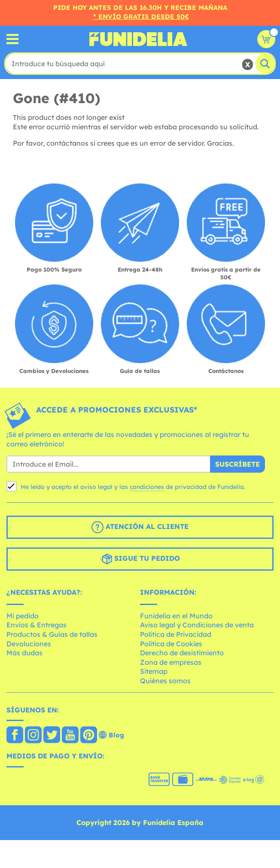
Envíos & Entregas (37, 625)
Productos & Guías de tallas (52, 634)
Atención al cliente (140, 527)
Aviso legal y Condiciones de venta (197, 625)
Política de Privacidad (176, 634)
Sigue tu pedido (140, 559)
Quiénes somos (165, 681)
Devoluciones (29, 644)
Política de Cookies (171, 644)
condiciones (147, 487)
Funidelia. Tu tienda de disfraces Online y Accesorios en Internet (138, 39)
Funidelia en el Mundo (176, 616)
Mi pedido (23, 616)
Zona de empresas (171, 662)
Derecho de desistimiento (182, 653)
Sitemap (154, 671)
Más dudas (24, 653)
